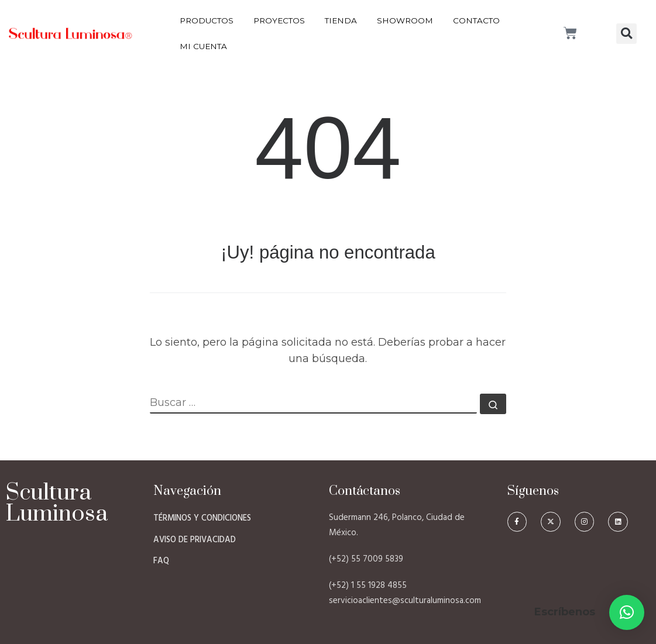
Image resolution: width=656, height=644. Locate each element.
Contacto (476, 20)
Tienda (341, 20)
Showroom (405, 20)
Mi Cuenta (203, 46)
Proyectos (279, 20)
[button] (626, 34)
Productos (207, 20)
